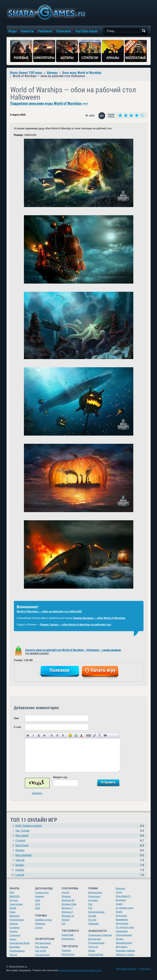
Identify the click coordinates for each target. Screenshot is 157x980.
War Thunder (23, 831)
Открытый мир (96, 954)
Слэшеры (15, 927)
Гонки (12, 912)
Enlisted (20, 870)
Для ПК (66, 892)
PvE (90, 904)
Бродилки (121, 900)
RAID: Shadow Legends (29, 826)
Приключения (17, 920)
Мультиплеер (95, 892)
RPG (12, 892)
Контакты (145, 969)
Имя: (17, 718)
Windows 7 (67, 908)
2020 (38, 908)
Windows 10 (68, 916)
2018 (38, 900)
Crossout (20, 840)
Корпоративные (96, 912)
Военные (121, 888)
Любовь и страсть (125, 954)
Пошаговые (122, 931)
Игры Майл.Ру (123, 896)
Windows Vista (69, 904)
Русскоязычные (96, 943)
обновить (37, 793)
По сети (92, 920)
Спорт (119, 892)
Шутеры (14, 900)
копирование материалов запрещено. (80, 970)
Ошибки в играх (43, 920)
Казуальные (122, 923)
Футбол (120, 939)
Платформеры (17, 951)
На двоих (93, 900)
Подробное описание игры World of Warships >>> (49, 104)
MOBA (13, 908)
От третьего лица (125, 927)
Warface (20, 850)
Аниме (92, 951)
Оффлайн (94, 924)
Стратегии (15, 935)
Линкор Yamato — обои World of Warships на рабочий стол (76, 625)
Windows (66, 896)
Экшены (14, 924)
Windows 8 (67, 912)
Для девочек (42, 947)
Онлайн (92, 916)
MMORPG (15, 896)
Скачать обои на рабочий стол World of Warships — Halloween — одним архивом (73, 652)
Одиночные (94, 896)
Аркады (14, 931)
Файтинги (15, 916)
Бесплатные (68, 954)
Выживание (122, 919)
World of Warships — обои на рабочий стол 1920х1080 (49, 612)
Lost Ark (20, 875)
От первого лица (125, 908)
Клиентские (68, 935)
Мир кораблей (24, 855)
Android (66, 920)
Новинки (40, 896)
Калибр (20, 865)
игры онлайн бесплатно (46, 12)
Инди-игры (121, 916)
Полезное (40, 924)
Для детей (40, 951)
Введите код (60, 777)
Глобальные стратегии (100, 935)
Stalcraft (20, 860)
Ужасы (13, 939)
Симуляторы (16, 904)
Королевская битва (20, 943)
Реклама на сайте (126, 969)
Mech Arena (22, 845)
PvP (90, 908)
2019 (38, 904)
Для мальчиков (43, 943)
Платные (66, 950)
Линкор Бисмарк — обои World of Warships (99, 618)
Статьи (39, 927)
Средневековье (124, 935)
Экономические (124, 943)
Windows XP (68, 900)
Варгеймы (15, 947)
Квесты (13, 955)
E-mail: (18, 727)
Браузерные (68, 939)
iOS (64, 924)
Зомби (119, 904)
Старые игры (42, 892)
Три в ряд (93, 947)
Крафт (119, 912)
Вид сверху (122, 947)
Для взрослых (42, 955)
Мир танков (22, 836)
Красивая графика (126, 951)
